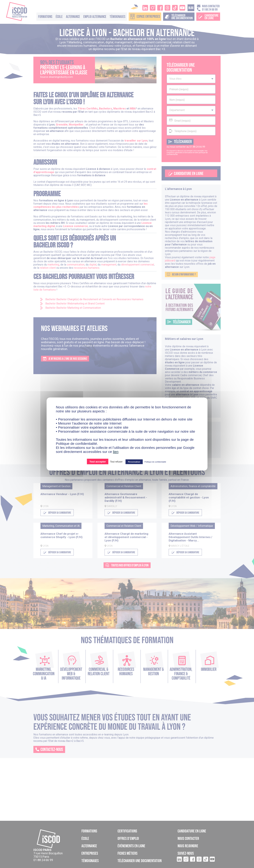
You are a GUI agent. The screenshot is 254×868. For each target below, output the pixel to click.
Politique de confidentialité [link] (155, 462)
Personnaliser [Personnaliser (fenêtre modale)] (134, 462)
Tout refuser (116, 462)
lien (116, 452)
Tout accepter (98, 462)
